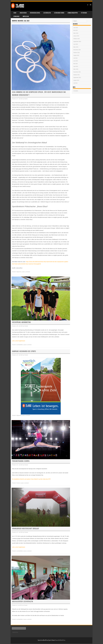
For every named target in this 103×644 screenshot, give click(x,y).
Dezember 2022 (77, 50)
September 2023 (77, 42)
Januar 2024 (76, 36)
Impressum (26, 16)
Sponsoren (16, 16)
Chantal (26, 326)
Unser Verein (23, 13)
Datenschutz (15, 632)
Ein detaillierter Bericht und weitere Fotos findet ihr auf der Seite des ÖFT (31, 479)
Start (15, 13)
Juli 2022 (75, 58)
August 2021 (76, 80)
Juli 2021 (75, 83)
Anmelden (76, 91)
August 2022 (76, 55)
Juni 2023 (76, 44)
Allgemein (19, 272)
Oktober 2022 (77, 53)
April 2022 (76, 66)
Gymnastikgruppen (73, 13)
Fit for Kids (84, 13)
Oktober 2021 (77, 75)
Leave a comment (26, 272)
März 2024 (76, 33)
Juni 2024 (76, 28)
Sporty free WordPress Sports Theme (46, 640)
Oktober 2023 (77, 39)
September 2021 (77, 78)
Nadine (26, 99)
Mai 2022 (76, 64)
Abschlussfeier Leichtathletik (23, 601)
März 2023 (76, 47)
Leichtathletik (47, 13)
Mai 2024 (76, 30)
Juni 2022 (76, 61)
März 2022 (76, 69)
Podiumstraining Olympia (21, 461)
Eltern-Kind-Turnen (59, 13)
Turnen (18, 483)
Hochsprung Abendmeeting (21, 322)
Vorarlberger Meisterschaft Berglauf (25, 529)
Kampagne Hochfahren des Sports (24, 351)
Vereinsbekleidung (35, 13)
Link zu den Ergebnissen (19, 341)
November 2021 (77, 72)
